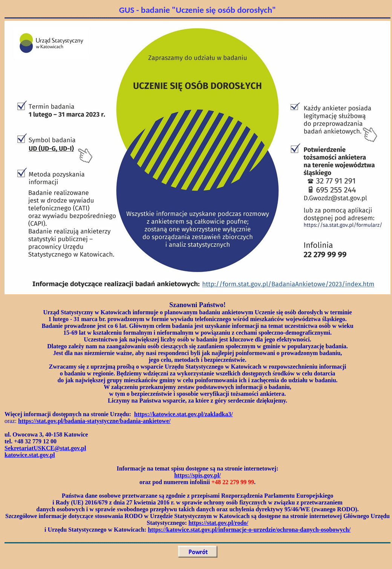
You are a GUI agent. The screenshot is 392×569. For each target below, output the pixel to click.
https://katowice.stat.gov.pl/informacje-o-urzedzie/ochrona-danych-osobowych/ (249, 530)
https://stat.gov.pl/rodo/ (218, 523)
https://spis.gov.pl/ (198, 475)
